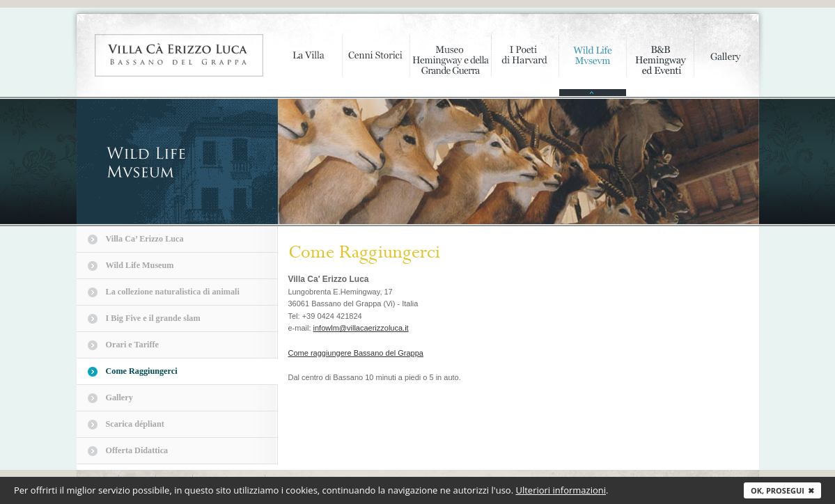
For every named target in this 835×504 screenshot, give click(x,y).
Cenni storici (376, 66)
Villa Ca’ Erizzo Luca (145, 239)
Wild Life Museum (140, 265)
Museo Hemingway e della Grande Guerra (450, 66)
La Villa (308, 66)
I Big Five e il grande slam (153, 318)
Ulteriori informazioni (561, 490)
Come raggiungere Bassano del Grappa (356, 353)
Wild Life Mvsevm (592, 66)
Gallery (726, 66)
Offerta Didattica (137, 450)
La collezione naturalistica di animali (173, 292)
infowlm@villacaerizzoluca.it (361, 328)
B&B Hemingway (660, 66)
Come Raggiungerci (142, 371)
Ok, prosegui (782, 490)
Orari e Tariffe (133, 345)
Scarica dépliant (135, 424)
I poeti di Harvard (525, 66)
